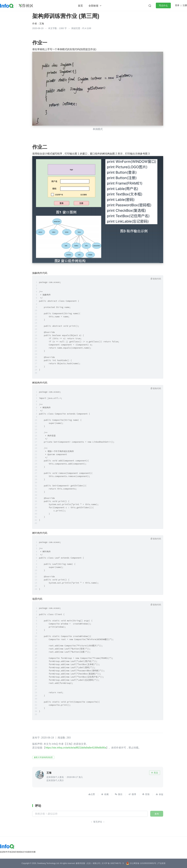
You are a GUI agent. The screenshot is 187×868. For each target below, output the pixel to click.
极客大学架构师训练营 (43, 757)
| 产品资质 (161, 863)
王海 (42, 24)
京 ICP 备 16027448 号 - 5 (113, 863)
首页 (80, 6)
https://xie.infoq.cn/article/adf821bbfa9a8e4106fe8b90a (76, 748)
